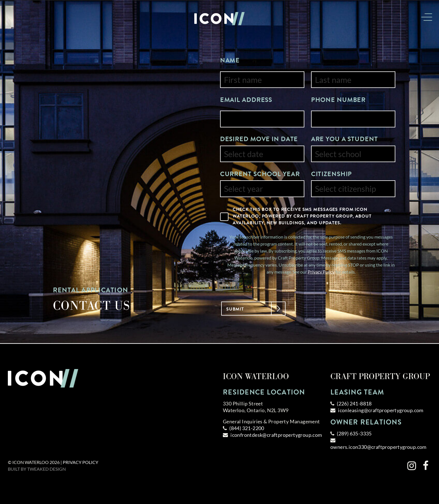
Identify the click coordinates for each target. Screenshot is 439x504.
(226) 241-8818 (354, 403)
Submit (249, 308)
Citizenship (332, 174)
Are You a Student (345, 139)
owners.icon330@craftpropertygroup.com (379, 447)
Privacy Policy (321, 272)
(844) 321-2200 (247, 428)
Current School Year (260, 174)
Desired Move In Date (259, 139)
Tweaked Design (46, 469)
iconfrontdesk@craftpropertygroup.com (276, 435)
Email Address (246, 100)
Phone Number (338, 100)
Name (230, 60)
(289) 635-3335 (354, 433)
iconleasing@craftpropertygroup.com (381, 410)
